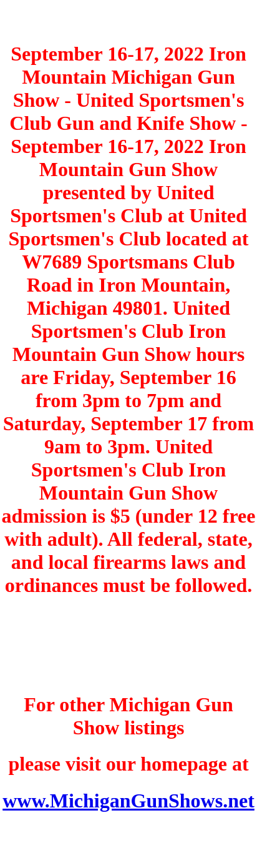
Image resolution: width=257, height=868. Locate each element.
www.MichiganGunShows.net (128, 801)
